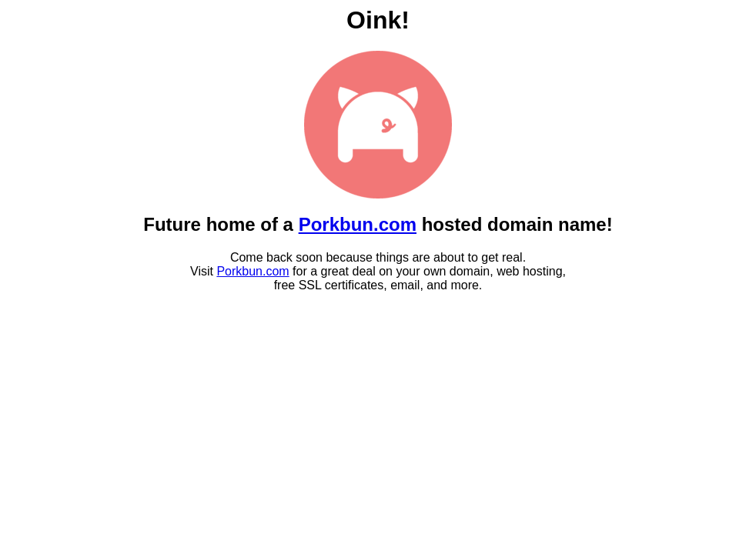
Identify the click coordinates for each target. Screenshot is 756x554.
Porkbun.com (358, 224)
